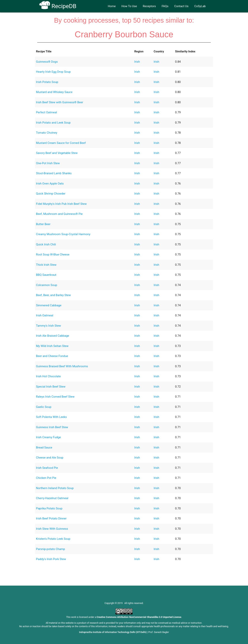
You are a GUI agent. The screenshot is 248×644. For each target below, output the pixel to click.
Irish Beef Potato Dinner (51, 518)
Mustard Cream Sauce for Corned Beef (61, 143)
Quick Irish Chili (46, 244)
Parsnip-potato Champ (51, 549)
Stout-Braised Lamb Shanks (54, 173)
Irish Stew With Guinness (52, 529)
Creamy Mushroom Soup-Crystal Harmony (63, 234)
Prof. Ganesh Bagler (159, 632)
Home (112, 6)
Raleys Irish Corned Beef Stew (55, 397)
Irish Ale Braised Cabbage (53, 336)
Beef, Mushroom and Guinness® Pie (59, 214)
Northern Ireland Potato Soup (55, 488)
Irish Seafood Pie (47, 468)
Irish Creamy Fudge (49, 437)
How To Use (129, 6)
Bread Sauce (44, 448)
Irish (137, 62)
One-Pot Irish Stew (48, 163)
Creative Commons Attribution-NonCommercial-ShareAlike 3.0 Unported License (139, 617)
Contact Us (181, 6)
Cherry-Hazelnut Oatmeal (52, 498)
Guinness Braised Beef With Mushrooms (62, 366)
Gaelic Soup (44, 407)
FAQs (165, 6)
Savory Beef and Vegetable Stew (57, 153)
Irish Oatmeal (45, 315)
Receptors (149, 6)
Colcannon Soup (47, 285)
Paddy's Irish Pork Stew (51, 559)
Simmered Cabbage (49, 305)
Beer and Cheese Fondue (52, 356)
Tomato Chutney (47, 133)
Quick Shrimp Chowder (51, 194)
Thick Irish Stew (46, 265)
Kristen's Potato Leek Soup (53, 539)
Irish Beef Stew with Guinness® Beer (60, 102)
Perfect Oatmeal (46, 112)
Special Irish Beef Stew (51, 387)
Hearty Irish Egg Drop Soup (53, 72)
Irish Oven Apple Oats (50, 184)
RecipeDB (58, 6)
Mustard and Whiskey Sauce (54, 92)
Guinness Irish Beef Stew (52, 427)
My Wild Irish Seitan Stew (52, 346)
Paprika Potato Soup (49, 508)
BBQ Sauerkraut (46, 275)
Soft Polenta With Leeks (51, 417)
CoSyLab (200, 6)
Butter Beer (43, 224)
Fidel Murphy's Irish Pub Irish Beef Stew (61, 204)
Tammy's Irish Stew (49, 326)
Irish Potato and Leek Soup (53, 123)
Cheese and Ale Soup (50, 458)
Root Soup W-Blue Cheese (53, 255)
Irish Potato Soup (47, 82)
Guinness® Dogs (47, 62)
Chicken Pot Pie (46, 478)
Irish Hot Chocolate (48, 376)
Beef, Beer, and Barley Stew (53, 295)
